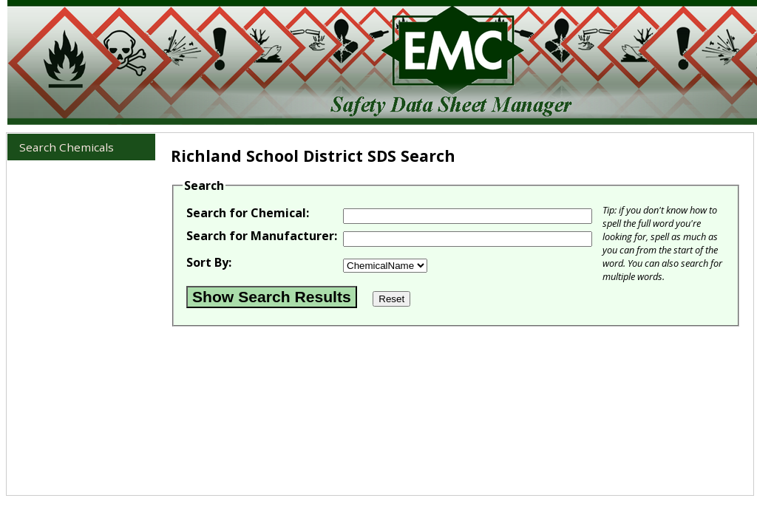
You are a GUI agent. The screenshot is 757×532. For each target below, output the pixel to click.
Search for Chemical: (248, 213)
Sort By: (209, 262)
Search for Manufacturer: (262, 236)
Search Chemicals (67, 147)
